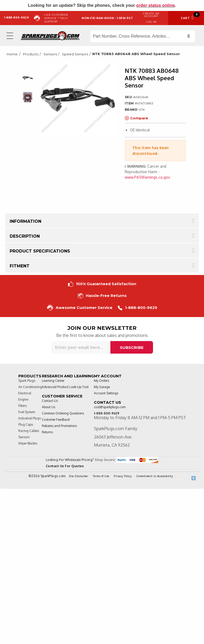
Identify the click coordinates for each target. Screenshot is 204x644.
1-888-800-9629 (137, 308)
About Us (49, 407)
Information (25, 221)
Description (25, 236)
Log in (151, 22)
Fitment (20, 266)
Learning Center (53, 381)
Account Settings (106, 393)
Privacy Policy (123, 476)
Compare (136, 118)
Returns (47, 432)
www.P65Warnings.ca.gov (147, 177)
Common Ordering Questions (63, 413)
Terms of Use (101, 476)
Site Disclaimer (79, 476)
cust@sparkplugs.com (110, 407)
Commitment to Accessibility (155, 476)
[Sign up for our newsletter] (81, 347)
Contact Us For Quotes (65, 466)
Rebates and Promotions (59, 426)
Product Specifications (40, 251)
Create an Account (151, 15)
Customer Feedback (56, 420)
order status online (156, 5)
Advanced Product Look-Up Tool (65, 387)
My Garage (102, 387)
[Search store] (143, 36)
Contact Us (50, 401)
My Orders (101, 381)
